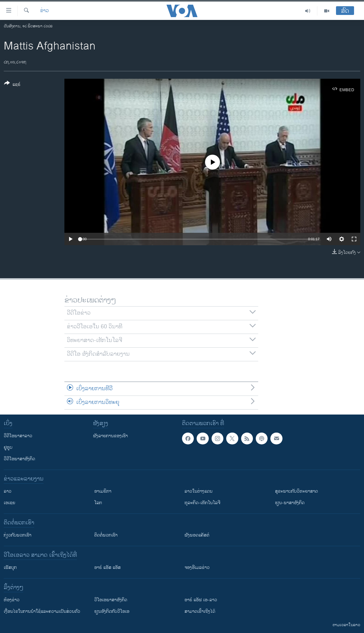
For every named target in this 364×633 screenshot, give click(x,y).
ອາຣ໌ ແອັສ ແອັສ (107, 567)
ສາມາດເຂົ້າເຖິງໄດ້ (200, 611)
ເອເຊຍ (9, 503)
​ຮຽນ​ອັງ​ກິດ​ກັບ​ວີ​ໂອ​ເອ (112, 611)
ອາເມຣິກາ (103, 491)
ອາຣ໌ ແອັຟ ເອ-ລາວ (201, 600)
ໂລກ (98, 503)
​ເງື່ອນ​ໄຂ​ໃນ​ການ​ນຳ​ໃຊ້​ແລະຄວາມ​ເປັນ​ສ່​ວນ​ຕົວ (42, 611)
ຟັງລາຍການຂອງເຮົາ (110, 436)
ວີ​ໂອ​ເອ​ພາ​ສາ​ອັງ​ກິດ (111, 600)
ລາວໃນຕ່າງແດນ (198, 491)
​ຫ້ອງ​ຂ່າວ (12, 600)
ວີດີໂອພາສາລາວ (18, 436)
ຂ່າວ (44, 11)
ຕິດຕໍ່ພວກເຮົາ (106, 535)
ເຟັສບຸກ (10, 567)
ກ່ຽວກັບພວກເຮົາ (18, 535)
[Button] (12, 85)
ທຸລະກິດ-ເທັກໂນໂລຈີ (202, 503)
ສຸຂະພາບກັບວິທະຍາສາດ (296, 491)
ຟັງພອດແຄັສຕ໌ (197, 535)
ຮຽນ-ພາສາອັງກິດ (290, 503)
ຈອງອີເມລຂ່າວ (197, 567)
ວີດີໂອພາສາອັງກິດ (19, 459)
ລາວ (8, 491)
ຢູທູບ (8, 447)
